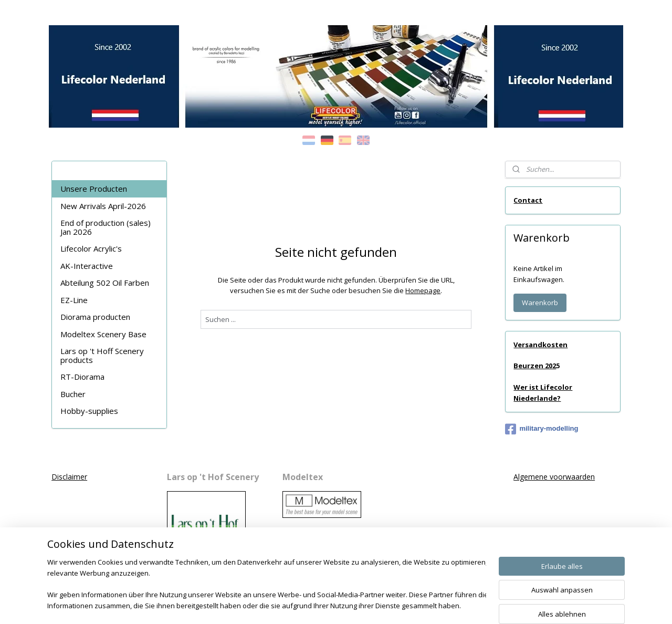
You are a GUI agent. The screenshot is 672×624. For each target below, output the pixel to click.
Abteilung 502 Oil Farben (105, 283)
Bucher (73, 394)
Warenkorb (540, 303)
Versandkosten (540, 345)
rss (325, 605)
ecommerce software (367, 605)
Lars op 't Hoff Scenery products (102, 355)
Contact (528, 200)
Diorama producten (95, 317)
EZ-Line (74, 300)
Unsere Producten (94, 189)
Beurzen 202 (535, 366)
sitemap (303, 605)
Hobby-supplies (89, 411)
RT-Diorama (82, 377)
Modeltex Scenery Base (103, 334)
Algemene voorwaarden (554, 477)
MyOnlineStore (460, 605)
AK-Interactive (87, 266)
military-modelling (542, 429)
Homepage (423, 290)
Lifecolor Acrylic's (91, 248)
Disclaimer (69, 477)
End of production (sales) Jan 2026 (106, 227)
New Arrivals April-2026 (103, 206)
